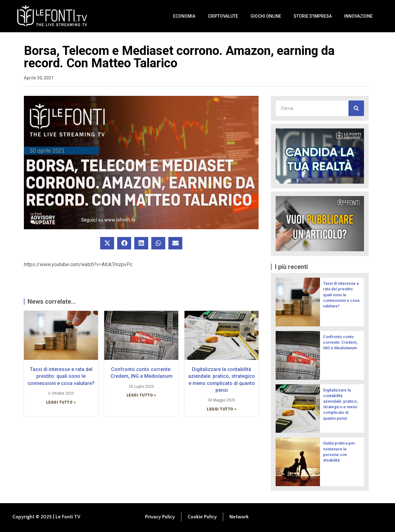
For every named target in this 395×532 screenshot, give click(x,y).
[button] (107, 243)
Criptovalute (223, 16)
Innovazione (358, 16)
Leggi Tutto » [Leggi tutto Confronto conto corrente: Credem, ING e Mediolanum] (141, 395)
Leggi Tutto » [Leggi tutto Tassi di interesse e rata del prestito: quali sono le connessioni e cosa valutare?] (61, 402)
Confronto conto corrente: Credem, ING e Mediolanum (340, 342)
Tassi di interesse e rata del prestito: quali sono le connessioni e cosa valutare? (61, 376)
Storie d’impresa (313, 16)
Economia (184, 16)
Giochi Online (266, 16)
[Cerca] (356, 108)
